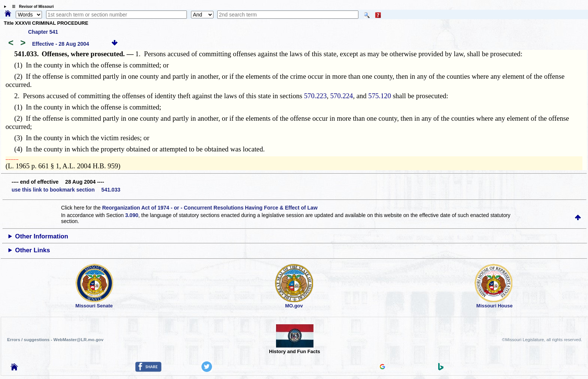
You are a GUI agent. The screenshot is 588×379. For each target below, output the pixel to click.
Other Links (32, 250)
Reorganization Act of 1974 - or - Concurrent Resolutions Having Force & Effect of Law (210, 208)
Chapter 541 (43, 32)
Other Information (42, 236)
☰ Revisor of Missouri (31, 7)
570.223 (316, 96)
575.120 (380, 96)
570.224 (342, 96)
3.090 (132, 215)
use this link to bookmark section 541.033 (66, 190)
